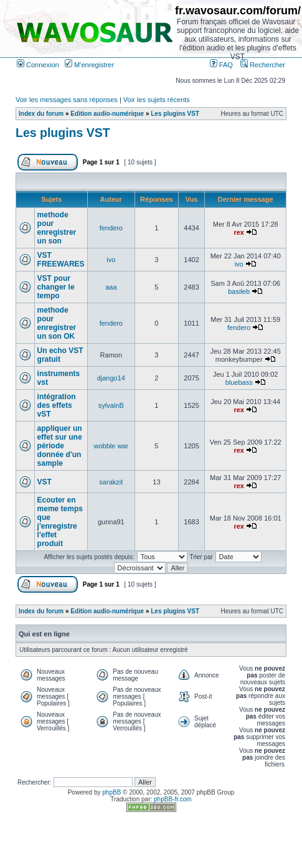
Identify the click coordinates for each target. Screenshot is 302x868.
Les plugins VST (175, 114)
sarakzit (111, 482)
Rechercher (263, 65)
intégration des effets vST (57, 405)
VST (45, 482)
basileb (239, 291)
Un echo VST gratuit (60, 355)
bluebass (239, 382)
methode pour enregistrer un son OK (57, 323)
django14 (111, 378)
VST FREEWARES (61, 260)
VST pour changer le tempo (56, 287)
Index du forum (41, 114)
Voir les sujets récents (157, 100)
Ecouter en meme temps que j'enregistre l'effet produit (60, 522)
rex (239, 232)
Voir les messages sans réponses (67, 100)
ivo (111, 260)
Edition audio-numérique (107, 114)
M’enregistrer (89, 65)
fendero (111, 228)
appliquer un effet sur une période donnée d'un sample (60, 446)
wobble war (111, 446)
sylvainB (111, 405)
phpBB (111, 792)
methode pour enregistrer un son (57, 228)
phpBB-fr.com (173, 799)
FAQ (221, 65)
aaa (111, 287)
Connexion (38, 65)
